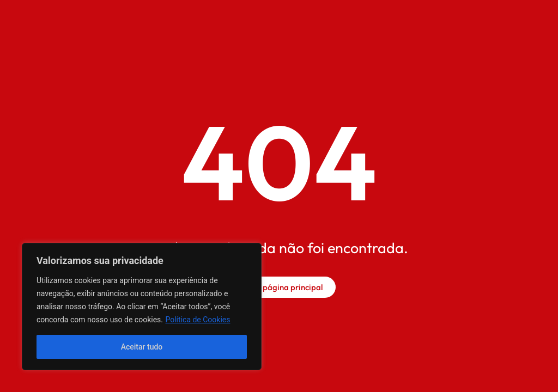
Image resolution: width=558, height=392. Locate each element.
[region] (142, 307)
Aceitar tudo (142, 347)
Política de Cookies (198, 320)
